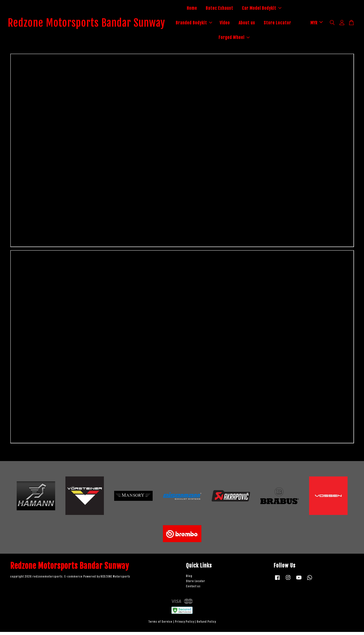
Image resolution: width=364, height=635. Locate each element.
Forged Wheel (266, 39)
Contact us (193, 589)
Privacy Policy (185, 625)
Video (256, 24)
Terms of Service (160, 625)
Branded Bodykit (225, 24)
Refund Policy (206, 625)
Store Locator (228, 39)
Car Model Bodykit (275, 10)
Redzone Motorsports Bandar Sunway (100, 25)
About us (278, 24)
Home (205, 10)
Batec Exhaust (233, 10)
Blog (189, 579)
